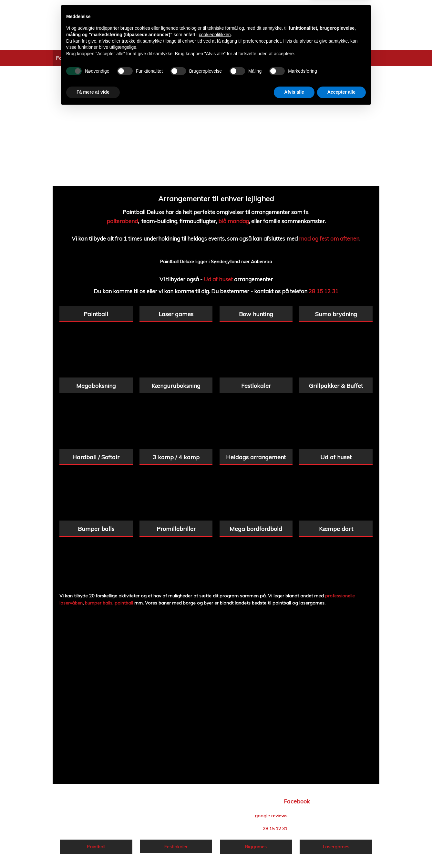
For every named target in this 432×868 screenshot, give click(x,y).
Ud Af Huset (213, 58)
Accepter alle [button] (341, 850)
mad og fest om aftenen (329, 238)
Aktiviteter (94, 58)
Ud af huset (218, 279)
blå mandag (234, 221)
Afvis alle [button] (294, 850)
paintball (124, 603)
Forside (65, 58)
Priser (242, 58)
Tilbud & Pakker (134, 58)
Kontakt (298, 58)
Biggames (269, 58)
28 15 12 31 (324, 291)
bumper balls (99, 603)
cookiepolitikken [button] (215, 793)
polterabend (122, 221)
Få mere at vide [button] (93, 850)
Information (176, 58)
